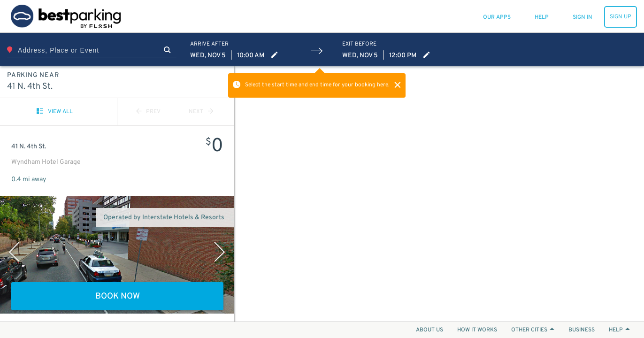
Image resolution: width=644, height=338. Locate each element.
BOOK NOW (118, 296)
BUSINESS (582, 330)
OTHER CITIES (533, 330)
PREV (148, 112)
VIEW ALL (55, 112)
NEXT (201, 112)
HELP (619, 330)
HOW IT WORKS (477, 330)
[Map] (439, 194)
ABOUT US (429, 330)
